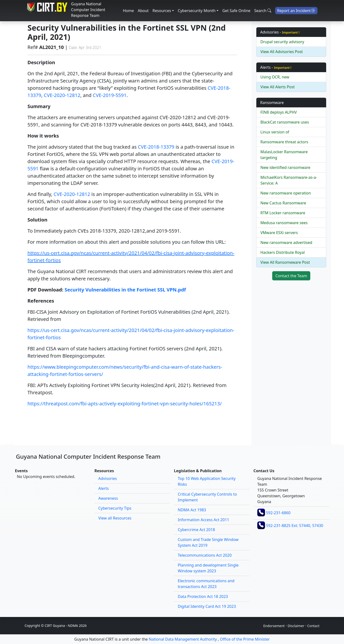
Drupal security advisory (282, 42)
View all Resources (115, 518)
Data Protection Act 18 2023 (203, 596)
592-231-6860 (278, 513)
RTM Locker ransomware (283, 213)
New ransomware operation (286, 193)
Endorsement (274, 626)
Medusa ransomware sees (284, 223)
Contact (313, 626)
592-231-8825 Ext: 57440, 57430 (295, 526)
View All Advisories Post (282, 52)
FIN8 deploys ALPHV (279, 112)
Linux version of (275, 132)
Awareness (108, 498)
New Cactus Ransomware (283, 203)
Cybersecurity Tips (115, 508)
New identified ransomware (285, 167)
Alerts (103, 488)
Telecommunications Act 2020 (205, 555)
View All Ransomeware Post (285, 262)
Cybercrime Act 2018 (196, 530)
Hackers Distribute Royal (283, 252)
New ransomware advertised (286, 242)
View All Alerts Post (278, 87)
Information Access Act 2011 (203, 520)
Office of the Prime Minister (245, 639)
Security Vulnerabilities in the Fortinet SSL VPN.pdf (125, 290)
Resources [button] (162, 11)
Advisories (108, 478)
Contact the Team (291, 276)
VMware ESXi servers (279, 233)
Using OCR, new (275, 77)
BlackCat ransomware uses (285, 122)
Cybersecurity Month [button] (197, 11)
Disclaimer (296, 626)
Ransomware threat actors (284, 142)
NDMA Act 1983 (192, 510)
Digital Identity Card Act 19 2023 (207, 606)
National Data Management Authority (183, 639)
